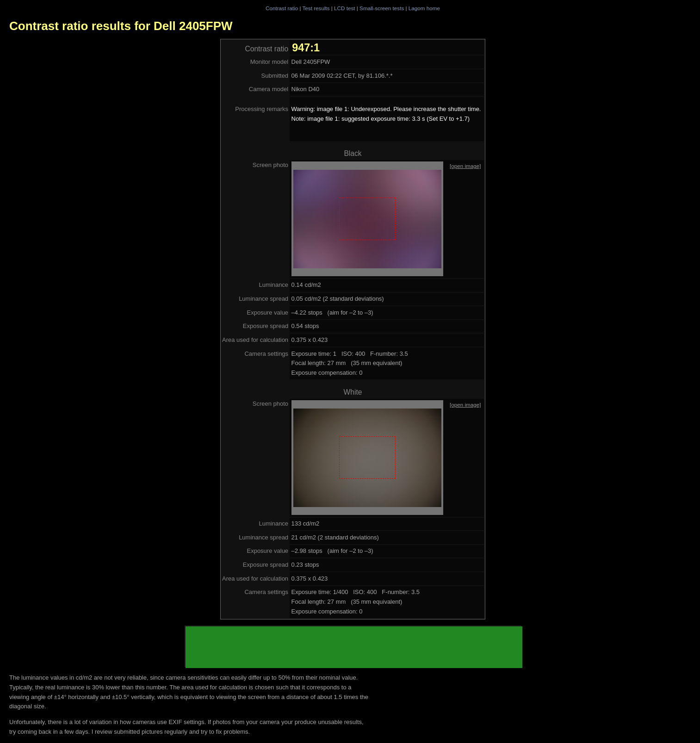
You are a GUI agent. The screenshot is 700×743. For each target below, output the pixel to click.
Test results (316, 8)
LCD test (344, 8)
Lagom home (424, 8)
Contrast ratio (282, 8)
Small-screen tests (382, 8)
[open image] (465, 166)
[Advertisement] (354, 647)
